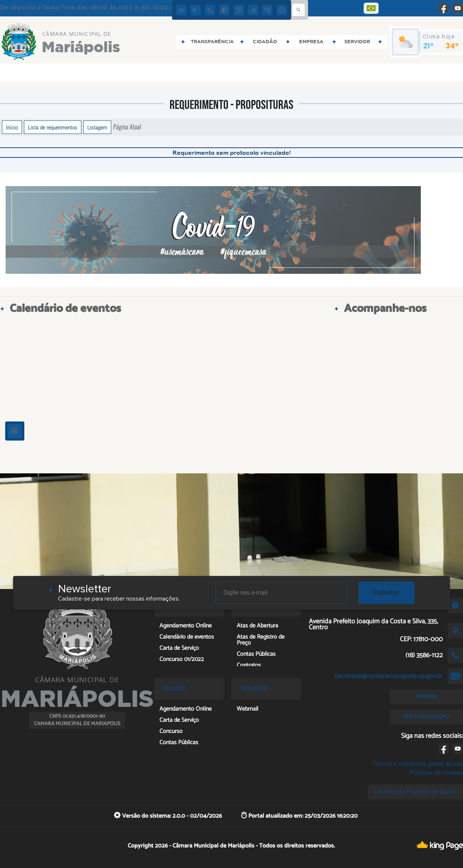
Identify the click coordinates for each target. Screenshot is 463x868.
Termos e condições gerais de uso (418, 764)
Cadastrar (386, 593)
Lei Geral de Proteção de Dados (415, 792)
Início (12, 127)
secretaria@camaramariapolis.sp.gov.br (389, 676)
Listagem (97, 127)
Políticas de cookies (436, 773)
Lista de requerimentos (53, 127)
